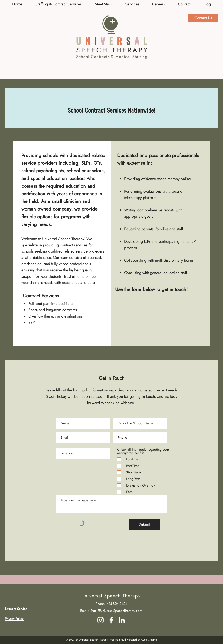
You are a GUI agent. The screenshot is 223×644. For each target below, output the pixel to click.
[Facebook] (111, 620)
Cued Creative (149, 640)
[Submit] (144, 524)
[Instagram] (101, 620)
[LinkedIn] (122, 620)
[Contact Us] (203, 18)
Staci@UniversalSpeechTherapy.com (116, 611)
